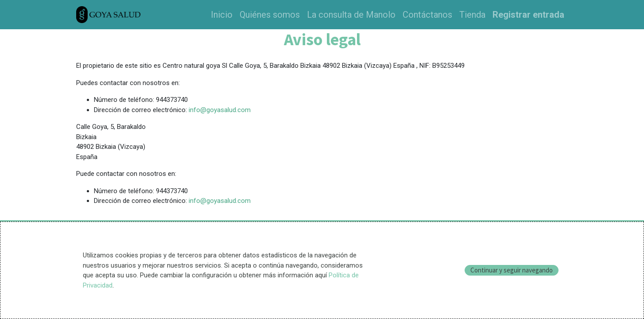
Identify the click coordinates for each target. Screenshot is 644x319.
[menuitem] (222, 15)
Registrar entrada (528, 15)
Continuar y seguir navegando (512, 270)
